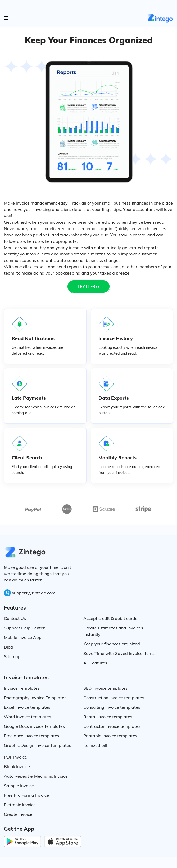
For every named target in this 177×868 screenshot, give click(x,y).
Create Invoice (18, 814)
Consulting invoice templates (112, 707)
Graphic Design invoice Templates (38, 745)
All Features (95, 663)
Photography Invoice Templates (35, 698)
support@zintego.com (34, 593)
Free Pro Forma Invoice (26, 795)
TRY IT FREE (88, 287)
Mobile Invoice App (23, 637)
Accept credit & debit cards (110, 618)
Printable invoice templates (110, 736)
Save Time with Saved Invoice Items (119, 653)
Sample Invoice (19, 786)
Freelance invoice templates (32, 736)
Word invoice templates (28, 717)
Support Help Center (24, 628)
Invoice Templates (22, 688)
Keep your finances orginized (112, 644)
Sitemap (12, 656)
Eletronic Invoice (20, 805)
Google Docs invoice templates (34, 726)
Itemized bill (95, 745)
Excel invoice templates (27, 707)
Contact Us (15, 618)
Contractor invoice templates (112, 726)
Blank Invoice (17, 766)
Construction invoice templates (114, 698)
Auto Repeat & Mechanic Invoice (36, 776)
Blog (8, 647)
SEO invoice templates (105, 688)
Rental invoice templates (108, 717)
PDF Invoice (15, 757)
